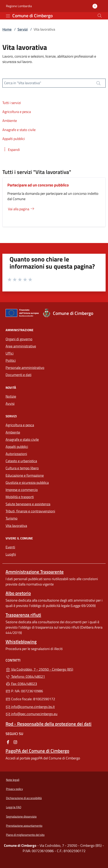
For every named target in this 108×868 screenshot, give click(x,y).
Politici (11, 360)
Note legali (13, 780)
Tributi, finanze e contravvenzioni (30, 511)
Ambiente (13, 432)
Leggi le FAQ (14, 807)
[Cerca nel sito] (100, 16)
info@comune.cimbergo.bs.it (30, 707)
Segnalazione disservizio (21, 816)
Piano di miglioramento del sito (25, 835)
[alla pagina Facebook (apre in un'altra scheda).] (8, 742)
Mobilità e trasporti (20, 497)
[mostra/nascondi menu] (8, 16)
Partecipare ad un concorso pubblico (38, 185)
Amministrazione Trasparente (35, 572)
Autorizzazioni (16, 454)
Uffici (10, 353)
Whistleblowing (21, 642)
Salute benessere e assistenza (28, 504)
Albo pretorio (18, 593)
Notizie (11, 396)
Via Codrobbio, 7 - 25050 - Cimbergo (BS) (54, 669)
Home (7, 29)
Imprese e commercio (22, 490)
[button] (11, 150)
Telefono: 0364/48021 (25, 677)
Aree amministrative (21, 346)
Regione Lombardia (19, 6)
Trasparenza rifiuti (23, 615)
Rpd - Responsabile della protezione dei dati (49, 724)
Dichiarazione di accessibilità (24, 798)
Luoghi (11, 554)
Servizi (23, 29)
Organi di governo (19, 339)
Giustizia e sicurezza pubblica (27, 483)
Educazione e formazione (25, 475)
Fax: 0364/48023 (21, 684)
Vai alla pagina (21, 209)
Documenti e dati (18, 375)
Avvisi (10, 404)
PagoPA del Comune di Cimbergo (37, 751)
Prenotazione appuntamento (24, 826)
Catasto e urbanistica (21, 461)
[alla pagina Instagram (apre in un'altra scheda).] (15, 742)
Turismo (12, 518)
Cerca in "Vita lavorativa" (23, 83)
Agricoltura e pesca (20, 425)
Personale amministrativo (25, 368)
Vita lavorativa (16, 526)
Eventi (10, 547)
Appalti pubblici (17, 447)
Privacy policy (14, 789)
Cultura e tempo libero (22, 468)
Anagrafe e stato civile (22, 439)
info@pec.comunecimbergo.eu (32, 714)
